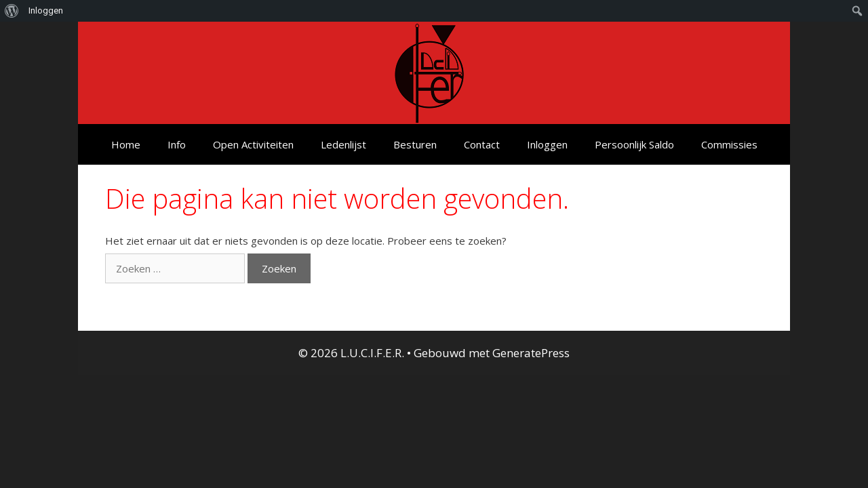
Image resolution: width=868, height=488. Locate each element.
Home (126, 144)
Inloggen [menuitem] (46, 11)
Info (177, 144)
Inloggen (547, 144)
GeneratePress (531, 353)
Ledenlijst (343, 144)
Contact (482, 144)
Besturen (415, 144)
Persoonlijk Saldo (634, 144)
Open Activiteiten (253, 144)
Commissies (729, 144)
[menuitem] (12, 11)
